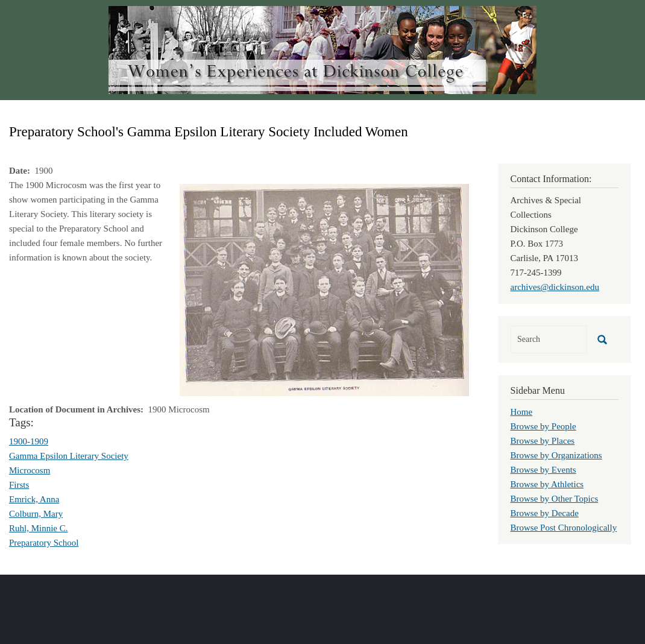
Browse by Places (543, 441)
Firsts (19, 485)
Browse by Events (543, 470)
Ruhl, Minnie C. (39, 528)
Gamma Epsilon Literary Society (69, 456)
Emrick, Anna (34, 499)
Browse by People (543, 426)
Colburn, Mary (36, 514)
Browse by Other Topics (555, 499)
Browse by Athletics (547, 484)
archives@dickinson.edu (555, 287)
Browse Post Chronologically (564, 528)
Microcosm (30, 470)
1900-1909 (29, 441)
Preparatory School (44, 543)
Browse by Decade (545, 513)
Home (522, 412)
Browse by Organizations (556, 455)
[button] (324, 289)
